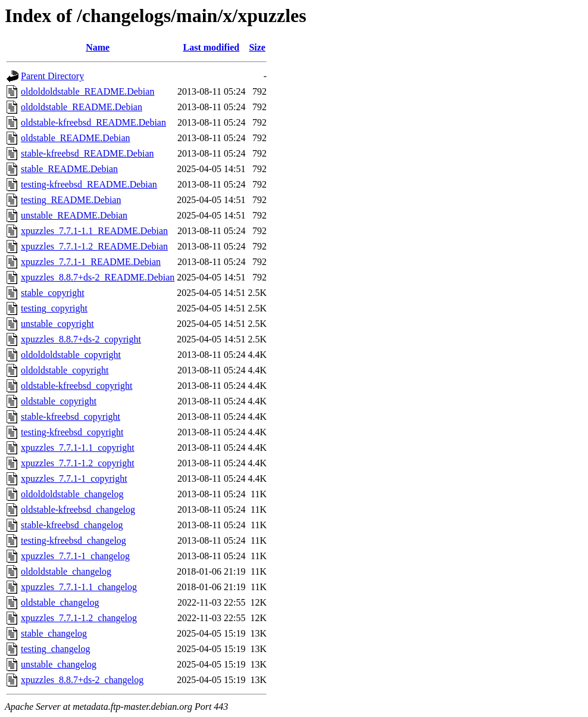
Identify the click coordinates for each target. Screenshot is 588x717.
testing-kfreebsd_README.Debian (89, 184)
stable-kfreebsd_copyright (71, 417)
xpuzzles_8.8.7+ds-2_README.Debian (98, 277)
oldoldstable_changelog (66, 571)
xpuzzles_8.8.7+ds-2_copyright (81, 339)
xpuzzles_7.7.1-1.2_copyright (78, 463)
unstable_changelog (59, 664)
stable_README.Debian (69, 169)
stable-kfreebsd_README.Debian (87, 153)
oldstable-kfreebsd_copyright (77, 386)
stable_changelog (54, 633)
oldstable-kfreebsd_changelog (78, 509)
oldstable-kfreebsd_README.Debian (93, 122)
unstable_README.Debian (74, 215)
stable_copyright (53, 293)
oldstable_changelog (60, 602)
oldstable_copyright (59, 401)
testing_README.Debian (71, 200)
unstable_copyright (57, 324)
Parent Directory (52, 76)
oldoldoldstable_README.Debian (87, 91)
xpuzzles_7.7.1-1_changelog (75, 556)
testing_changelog (55, 649)
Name (98, 47)
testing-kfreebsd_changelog (73, 540)
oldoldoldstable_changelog (72, 494)
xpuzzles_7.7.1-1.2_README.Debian (94, 246)
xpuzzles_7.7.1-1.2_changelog (79, 618)
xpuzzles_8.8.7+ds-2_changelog (82, 680)
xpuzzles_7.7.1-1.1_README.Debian (94, 231)
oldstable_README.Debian (76, 138)
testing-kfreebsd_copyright (72, 432)
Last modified (212, 47)
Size (257, 47)
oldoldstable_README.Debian (82, 107)
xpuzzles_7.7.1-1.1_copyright (78, 448)
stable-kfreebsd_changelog (72, 525)
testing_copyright (54, 308)
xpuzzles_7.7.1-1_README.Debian (91, 262)
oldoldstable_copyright (65, 370)
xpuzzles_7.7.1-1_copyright (74, 478)
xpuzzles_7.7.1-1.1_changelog (79, 587)
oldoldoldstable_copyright (71, 355)
